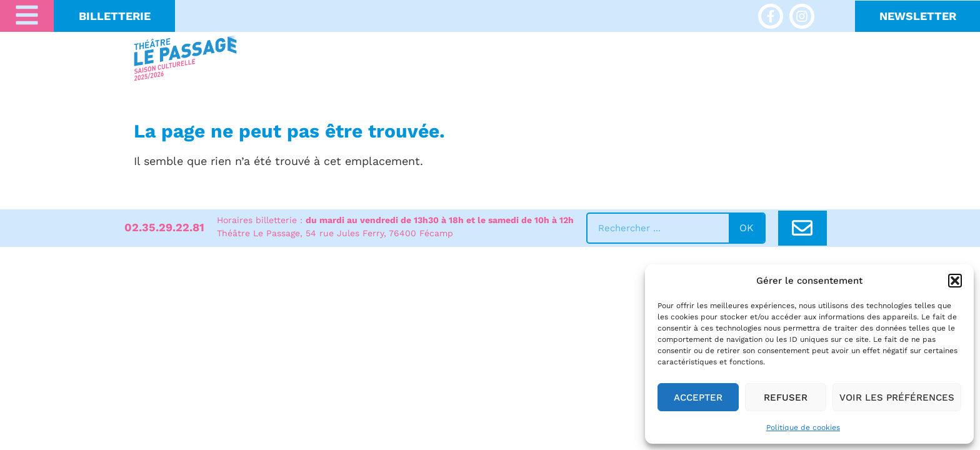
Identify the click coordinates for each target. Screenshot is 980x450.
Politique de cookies (803, 427)
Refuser (786, 397)
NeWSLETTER (918, 16)
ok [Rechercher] (747, 228)
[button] (955, 281)
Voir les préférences (897, 397)
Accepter (698, 397)
